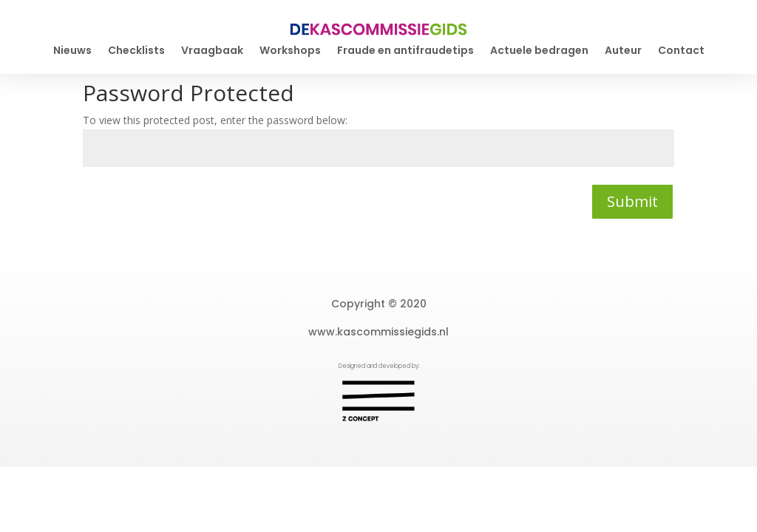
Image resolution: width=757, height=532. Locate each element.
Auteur (623, 51)
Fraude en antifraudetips (405, 51)
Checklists (136, 51)
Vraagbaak (212, 51)
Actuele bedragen (539, 51)
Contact (681, 51)
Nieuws (72, 51)
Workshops (290, 51)
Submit (632, 201)
